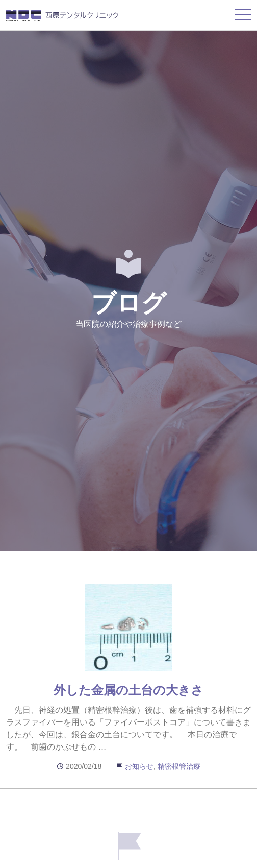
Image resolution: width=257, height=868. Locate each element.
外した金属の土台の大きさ (128, 690)
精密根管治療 (179, 766)
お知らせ (139, 766)
